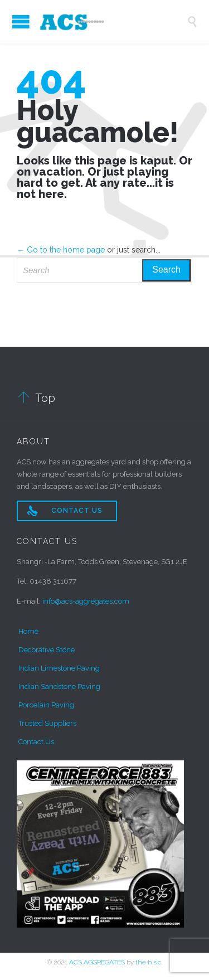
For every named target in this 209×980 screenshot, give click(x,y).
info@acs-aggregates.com (86, 601)
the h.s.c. (149, 962)
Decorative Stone (47, 650)
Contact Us (36, 742)
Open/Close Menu (21, 21)
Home (28, 631)
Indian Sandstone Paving (59, 687)
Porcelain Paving (46, 705)
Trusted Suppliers (47, 723)
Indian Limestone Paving (59, 668)
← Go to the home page (61, 250)
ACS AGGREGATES (97, 962)
